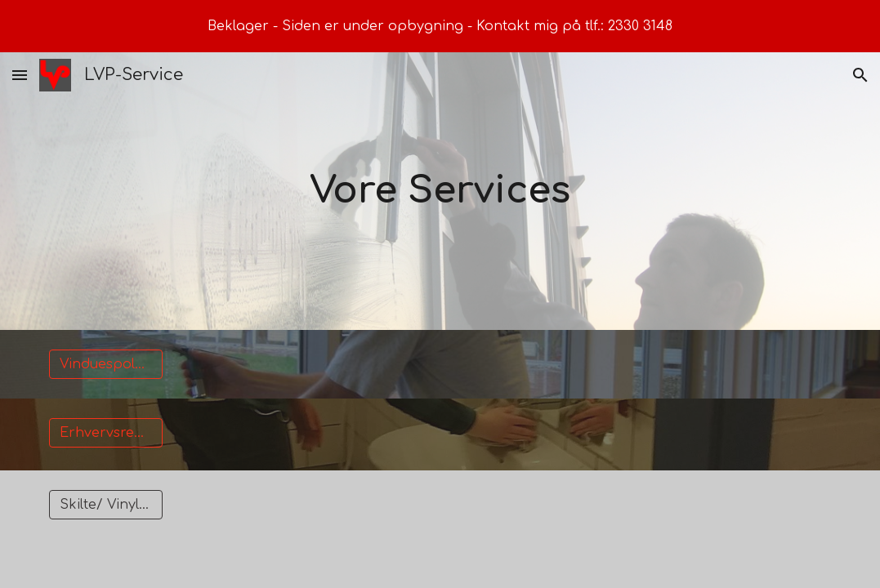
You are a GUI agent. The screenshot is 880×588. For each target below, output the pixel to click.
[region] (440, 26)
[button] (20, 75)
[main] (440, 192)
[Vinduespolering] (106, 364)
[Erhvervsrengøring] (106, 433)
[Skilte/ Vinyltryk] (106, 505)
